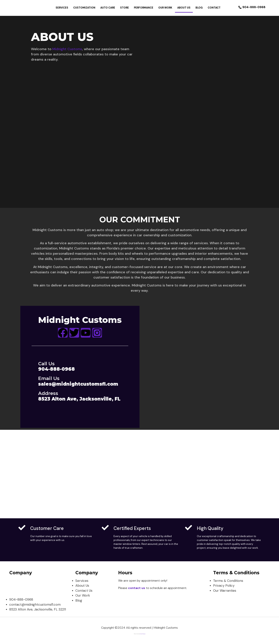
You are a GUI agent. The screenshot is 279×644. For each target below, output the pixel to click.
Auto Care (108, 8)
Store (124, 8)
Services (62, 8)
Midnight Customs (67, 49)
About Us (184, 8)
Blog (199, 8)
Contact (214, 8)
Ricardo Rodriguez (143, 634)
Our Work (165, 8)
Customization (84, 8)
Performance (144, 8)
